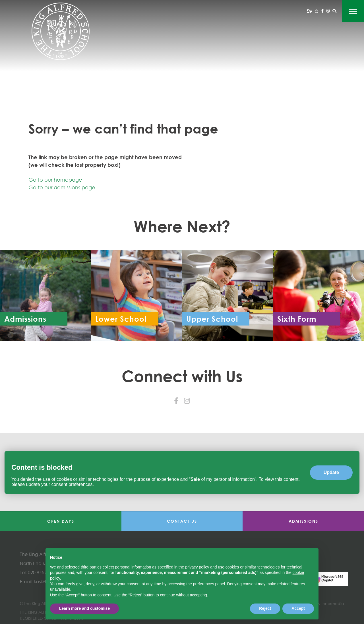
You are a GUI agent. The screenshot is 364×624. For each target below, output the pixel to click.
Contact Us (182, 521)
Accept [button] (298, 608)
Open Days (61, 521)
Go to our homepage (55, 180)
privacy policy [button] (197, 567)
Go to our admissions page (62, 187)
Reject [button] (265, 608)
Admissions (303, 521)
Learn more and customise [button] (84, 608)
